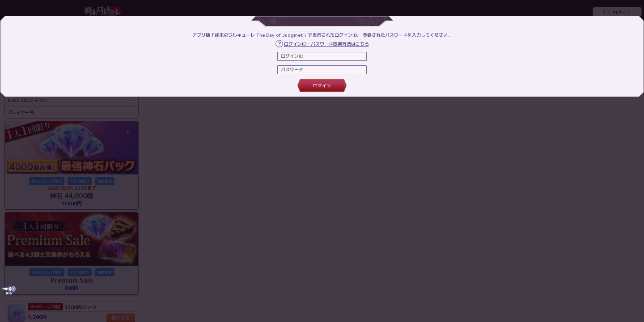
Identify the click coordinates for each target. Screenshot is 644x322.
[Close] (9, 290)
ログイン (322, 85)
